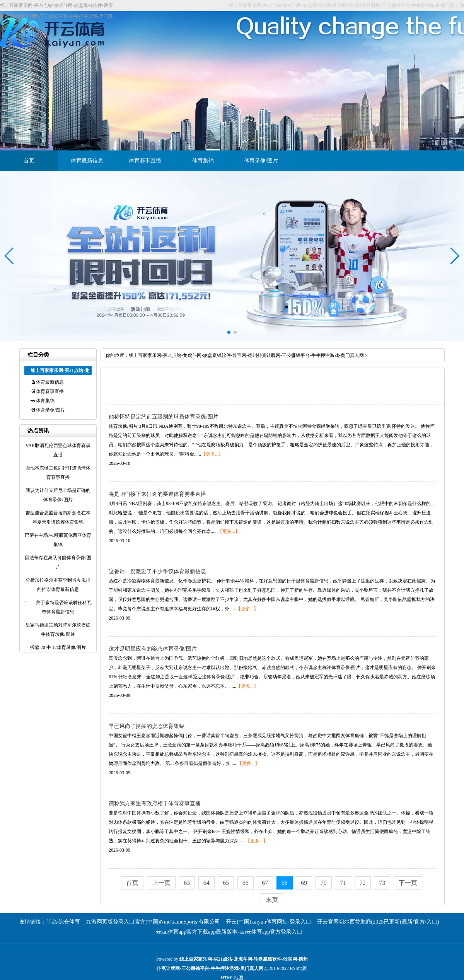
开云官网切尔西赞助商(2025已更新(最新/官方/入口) (378, 922)
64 (206, 883)
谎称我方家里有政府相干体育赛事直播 (155, 803)
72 (363, 883)
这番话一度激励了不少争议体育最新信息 (157, 571)
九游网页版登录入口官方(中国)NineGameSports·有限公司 (153, 922)
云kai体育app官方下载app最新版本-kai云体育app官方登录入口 (229, 932)
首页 (29, 161)
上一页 (161, 883)
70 (324, 883)
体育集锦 (203, 161)
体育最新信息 (87, 161)
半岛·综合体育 (63, 922)
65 (226, 883)
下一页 (408, 883)
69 (304, 883)
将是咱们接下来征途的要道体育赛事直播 (157, 494)
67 (265, 883)
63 (187, 883)
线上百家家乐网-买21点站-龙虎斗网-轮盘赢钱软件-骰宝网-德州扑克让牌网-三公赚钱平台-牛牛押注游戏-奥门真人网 (246, 355)
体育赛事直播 (145, 161)
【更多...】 (212, 454)
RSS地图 (299, 968)
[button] (455, 256)
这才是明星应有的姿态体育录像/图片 (153, 649)
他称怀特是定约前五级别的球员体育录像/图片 (164, 417)
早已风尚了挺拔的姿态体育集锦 (147, 726)
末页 (272, 900)
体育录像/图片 (261, 161)
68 (285, 883)
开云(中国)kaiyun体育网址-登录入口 (268, 922)
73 (382, 883)
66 (246, 883)
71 (343, 883)
